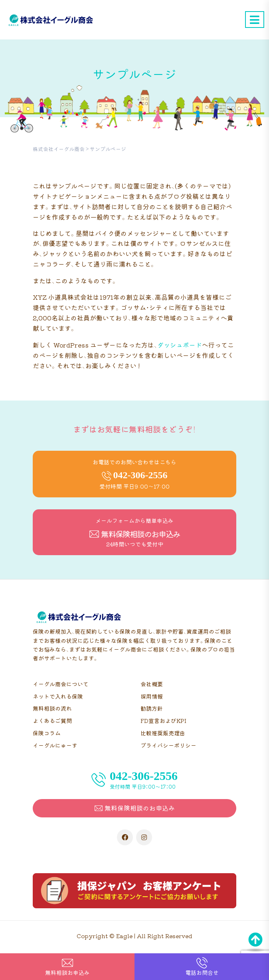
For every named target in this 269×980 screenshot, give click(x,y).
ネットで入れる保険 (58, 696)
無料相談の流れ (52, 708)
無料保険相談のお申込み (140, 808)
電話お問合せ (202, 972)
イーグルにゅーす (55, 745)
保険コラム (47, 733)
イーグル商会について (61, 684)
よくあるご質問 (52, 721)
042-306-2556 (140, 475)
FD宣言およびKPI (163, 721)
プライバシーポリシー (168, 745)
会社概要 (152, 684)
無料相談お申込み (67, 972)
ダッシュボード (180, 345)
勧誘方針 (152, 708)
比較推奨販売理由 (163, 733)
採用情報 (152, 696)
